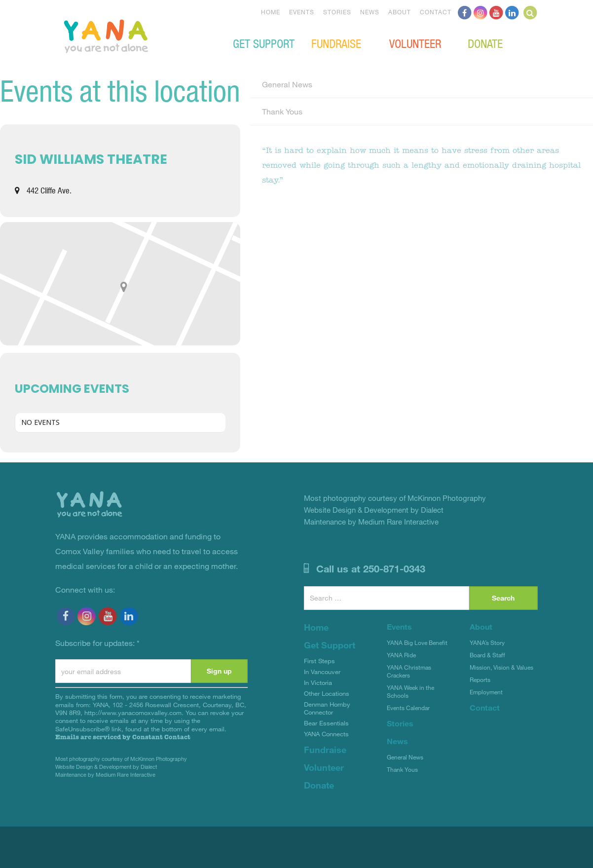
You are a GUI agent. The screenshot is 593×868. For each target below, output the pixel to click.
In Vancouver (322, 672)
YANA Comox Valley (139, 35)
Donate (485, 43)
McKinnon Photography (159, 759)
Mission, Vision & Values (501, 667)
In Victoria (318, 682)
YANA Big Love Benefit (417, 642)
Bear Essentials (326, 723)
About (400, 12)
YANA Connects (326, 734)
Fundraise (336, 43)
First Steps (319, 661)
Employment (486, 692)
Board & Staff (487, 655)
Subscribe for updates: (97, 643)
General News (287, 84)
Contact (436, 12)
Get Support (264, 43)
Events (302, 12)
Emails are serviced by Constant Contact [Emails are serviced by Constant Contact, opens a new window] (123, 737)
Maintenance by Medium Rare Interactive (105, 774)
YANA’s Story (487, 642)
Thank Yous (282, 111)
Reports (480, 679)
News (370, 12)
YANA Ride (401, 655)
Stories (337, 12)
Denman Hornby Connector (327, 708)
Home (271, 12)
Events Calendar (408, 708)
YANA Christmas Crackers (409, 671)
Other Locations (327, 693)
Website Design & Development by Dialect (106, 767)
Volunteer (415, 43)
